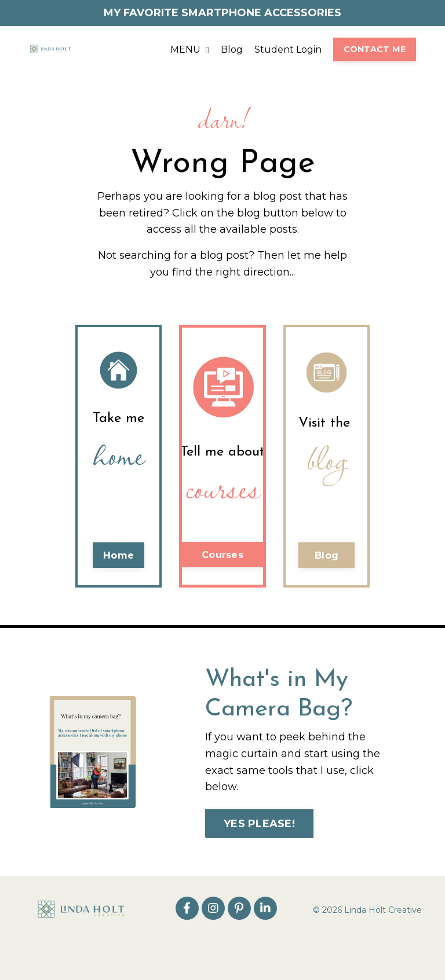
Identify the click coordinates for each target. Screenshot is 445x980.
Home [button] (118, 555)
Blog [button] (327, 555)
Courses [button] (222, 555)
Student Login (288, 49)
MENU (190, 49)
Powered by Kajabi (384, 950)
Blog (232, 49)
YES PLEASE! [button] (259, 824)
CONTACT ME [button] (375, 49)
